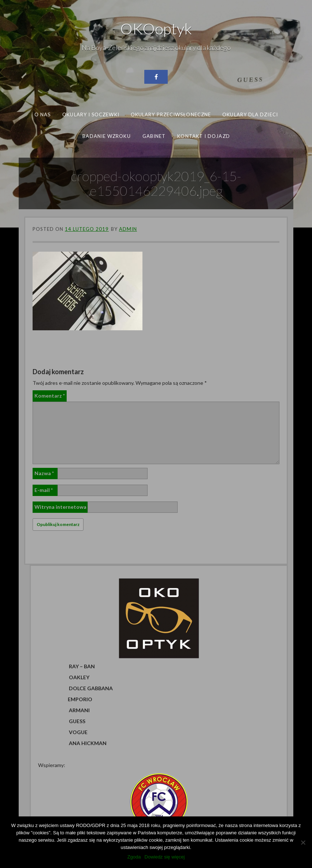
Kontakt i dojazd (203, 136)
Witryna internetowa (60, 507)
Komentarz (50, 396)
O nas (42, 114)
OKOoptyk (156, 29)
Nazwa (44, 473)
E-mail (44, 490)
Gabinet (154, 136)
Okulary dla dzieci (250, 114)
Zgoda (134, 857)
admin (128, 229)
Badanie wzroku (106, 136)
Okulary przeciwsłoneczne (171, 114)
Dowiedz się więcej (165, 857)
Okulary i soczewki (91, 114)
